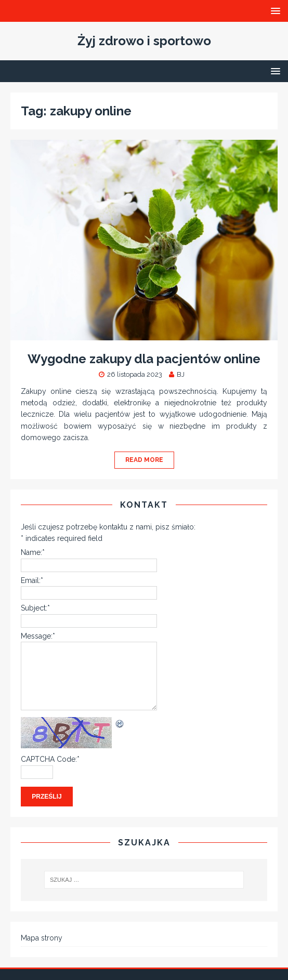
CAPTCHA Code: (50, 759)
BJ (181, 374)
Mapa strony (42, 938)
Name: (33, 552)
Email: (32, 580)
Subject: (35, 608)
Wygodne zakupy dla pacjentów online (144, 359)
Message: (38, 636)
